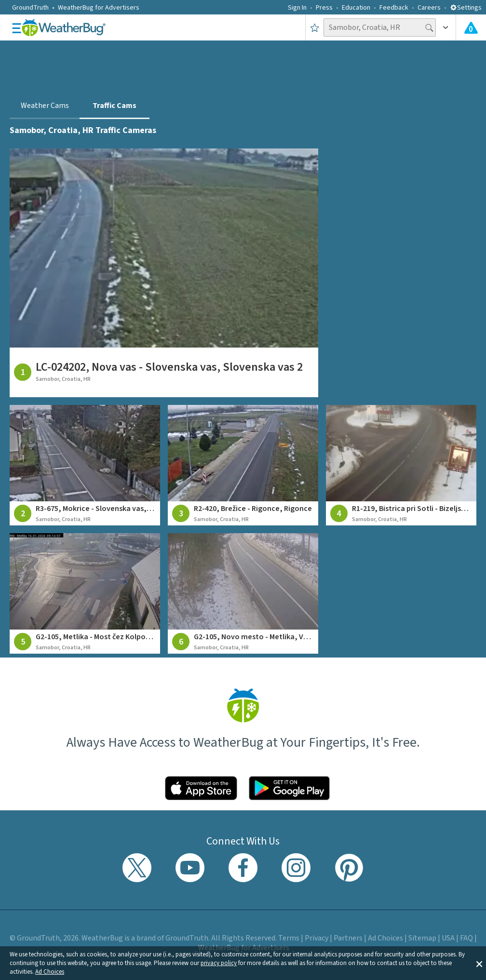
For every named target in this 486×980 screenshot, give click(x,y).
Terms (289, 938)
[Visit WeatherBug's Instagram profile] (296, 868)
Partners (348, 938)
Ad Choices (50, 972)
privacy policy (219, 963)
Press (324, 8)
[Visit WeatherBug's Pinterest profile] (349, 868)
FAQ (466, 938)
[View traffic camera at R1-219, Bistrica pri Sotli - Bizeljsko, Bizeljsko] (401, 465)
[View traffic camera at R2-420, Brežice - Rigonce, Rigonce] (243, 465)
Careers (429, 8)
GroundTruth (30, 8)
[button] (479, 963)
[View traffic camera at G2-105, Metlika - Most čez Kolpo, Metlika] (85, 593)
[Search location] (380, 27)
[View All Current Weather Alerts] (471, 27)
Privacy (317, 938)
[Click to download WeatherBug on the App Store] (201, 788)
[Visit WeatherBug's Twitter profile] (137, 868)
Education (356, 8)
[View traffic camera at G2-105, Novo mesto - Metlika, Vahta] (243, 593)
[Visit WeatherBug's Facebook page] (243, 868)
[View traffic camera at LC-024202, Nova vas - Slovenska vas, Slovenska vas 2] (164, 273)
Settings (466, 8)
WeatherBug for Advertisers (99, 8)
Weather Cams (45, 106)
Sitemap (422, 938)
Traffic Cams (115, 106)
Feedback (394, 8)
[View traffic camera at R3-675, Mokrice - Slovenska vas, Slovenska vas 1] (85, 465)
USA (448, 938)
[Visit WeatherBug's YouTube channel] (190, 868)
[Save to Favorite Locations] (315, 27)
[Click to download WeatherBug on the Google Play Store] (289, 788)
